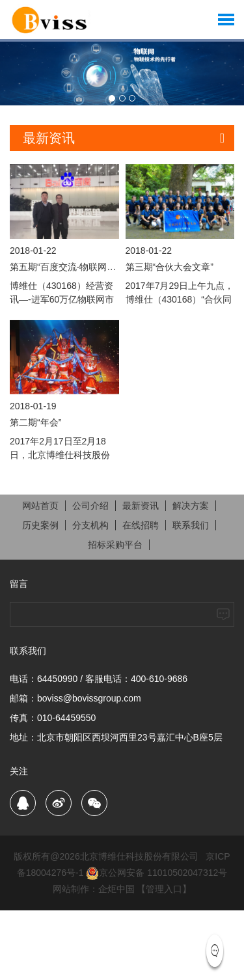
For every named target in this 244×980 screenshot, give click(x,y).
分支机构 (90, 525)
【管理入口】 (164, 889)
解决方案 (191, 506)
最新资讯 (141, 506)
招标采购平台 (115, 545)
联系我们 (191, 525)
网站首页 (40, 506)
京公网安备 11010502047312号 (156, 873)
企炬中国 (116, 889)
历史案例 (40, 525)
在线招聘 (141, 525)
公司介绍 (90, 506)
